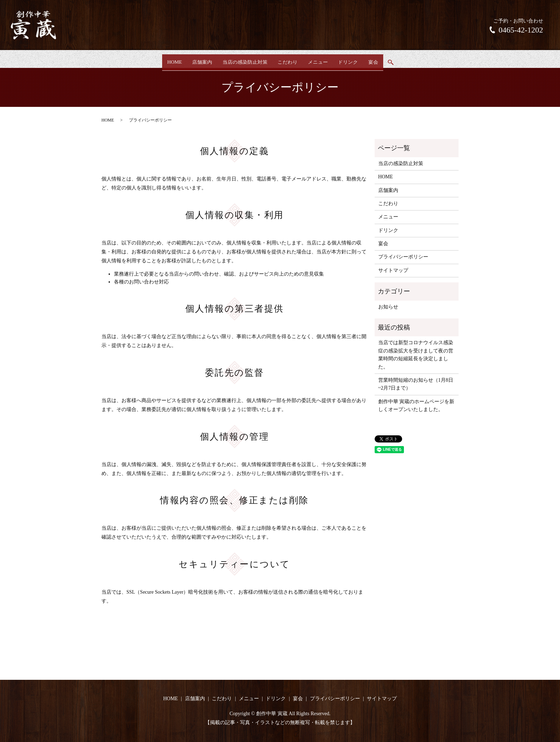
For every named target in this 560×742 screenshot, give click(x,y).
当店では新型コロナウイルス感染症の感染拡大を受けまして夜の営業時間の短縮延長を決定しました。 (416, 355)
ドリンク (357, 60)
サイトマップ (393, 270)
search (407, 60)
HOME (160, 60)
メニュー (322, 60)
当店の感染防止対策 (240, 60)
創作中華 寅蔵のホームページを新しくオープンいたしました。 (416, 405)
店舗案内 (192, 60)
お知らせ (388, 307)
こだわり (287, 60)
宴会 (387, 60)
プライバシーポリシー (403, 257)
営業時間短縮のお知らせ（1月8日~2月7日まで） (416, 384)
